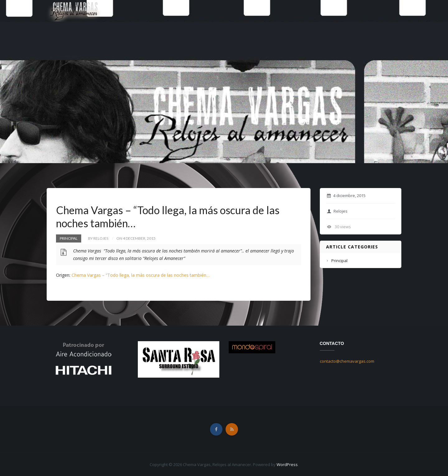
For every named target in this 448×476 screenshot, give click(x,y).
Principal (69, 238)
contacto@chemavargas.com (347, 361)
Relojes (337, 211)
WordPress (287, 464)
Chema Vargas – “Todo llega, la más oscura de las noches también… (141, 275)
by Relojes (98, 238)
